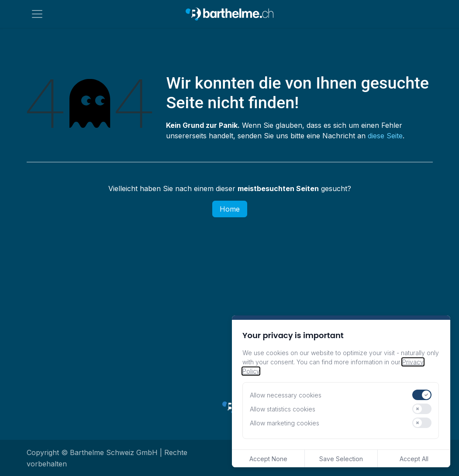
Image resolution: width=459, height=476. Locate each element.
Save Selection (341, 459)
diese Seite (385, 136)
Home (230, 209)
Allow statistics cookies (283, 409)
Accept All (414, 459)
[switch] (422, 395)
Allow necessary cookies (286, 395)
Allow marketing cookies (285, 423)
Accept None (268, 459)
